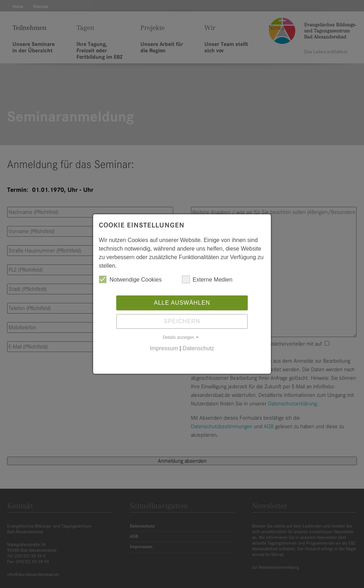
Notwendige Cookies (130, 279)
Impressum (164, 348)
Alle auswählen (182, 303)
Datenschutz (199, 348)
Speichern (182, 321)
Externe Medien (207, 279)
